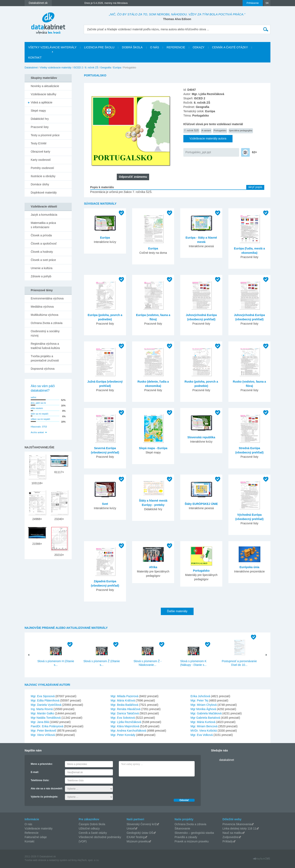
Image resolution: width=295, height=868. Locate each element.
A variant (206, 130)
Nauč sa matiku (232, 833)
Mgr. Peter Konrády (123, 735)
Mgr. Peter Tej (199, 700)
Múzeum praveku (138, 841)
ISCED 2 (78, 68)
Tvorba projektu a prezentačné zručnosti (45, 358)
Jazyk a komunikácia (44, 215)
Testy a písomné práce (45, 135)
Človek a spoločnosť (44, 244)
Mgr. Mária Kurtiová (203, 722)
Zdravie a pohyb (41, 276)
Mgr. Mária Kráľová (123, 700)
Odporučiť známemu (133, 177)
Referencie (176, 47)
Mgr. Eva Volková (202, 735)
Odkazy (199, 47)
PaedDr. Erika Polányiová (47, 726)
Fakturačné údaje (36, 837)
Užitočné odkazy (89, 828)
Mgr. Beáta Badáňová (124, 705)
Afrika (153, 567)
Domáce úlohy (40, 184)
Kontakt (35, 58)
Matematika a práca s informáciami (43, 225)
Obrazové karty (40, 152)
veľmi (33, 397)
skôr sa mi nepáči (40, 414)
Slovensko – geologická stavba (194, 833)
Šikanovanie (182, 828)
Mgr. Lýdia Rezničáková (126, 722)
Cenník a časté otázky (230, 47)
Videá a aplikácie (42, 102)
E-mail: (35, 772)
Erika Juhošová (200, 696)
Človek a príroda (41, 235)
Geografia (106, 68)
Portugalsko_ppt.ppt (198, 152)
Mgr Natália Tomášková (46, 718)
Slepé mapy (38, 111)
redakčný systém (58, 860)
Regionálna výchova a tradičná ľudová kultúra (45, 346)
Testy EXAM (39, 143)
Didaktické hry (40, 119)
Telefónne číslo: (40, 780)
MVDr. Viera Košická (204, 731)
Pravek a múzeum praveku (192, 841)
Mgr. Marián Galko (42, 713)
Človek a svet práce (43, 260)
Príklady (228, 841)
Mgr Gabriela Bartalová (205, 718)
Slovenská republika (201, 437)
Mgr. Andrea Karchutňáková (128, 731)
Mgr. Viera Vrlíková (43, 735)
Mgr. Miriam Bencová (204, 726)
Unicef (131, 828)
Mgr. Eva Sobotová (123, 718)
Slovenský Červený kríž (142, 824)
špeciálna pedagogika (241, 130)
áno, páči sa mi (38, 403)
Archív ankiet (37, 432)
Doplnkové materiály (44, 193)
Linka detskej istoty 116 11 (239, 828)
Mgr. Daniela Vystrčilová (46, 705)
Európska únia (249, 567)
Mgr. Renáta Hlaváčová (126, 709)
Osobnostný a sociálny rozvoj (45, 333)
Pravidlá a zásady (186, 837)
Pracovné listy (40, 127)
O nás (155, 47)
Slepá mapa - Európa (153, 448)
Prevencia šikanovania (237, 824)
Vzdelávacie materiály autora (208, 138)
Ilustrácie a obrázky (43, 176)
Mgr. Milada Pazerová (124, 696)
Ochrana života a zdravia (47, 323)
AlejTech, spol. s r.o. (88, 860)
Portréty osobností (42, 168)
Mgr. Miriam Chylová (204, 705)
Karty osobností (41, 160)
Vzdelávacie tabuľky (44, 94)
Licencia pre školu (99, 47)
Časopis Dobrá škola (92, 824)
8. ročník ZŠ (92, 68)
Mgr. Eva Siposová (43, 696)
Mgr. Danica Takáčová (125, 713)
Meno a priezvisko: (42, 764)
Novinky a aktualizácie (45, 86)
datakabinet (227, 760)
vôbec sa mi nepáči (40, 419)
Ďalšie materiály (177, 611)
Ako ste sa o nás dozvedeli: (47, 789)
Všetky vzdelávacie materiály (52, 47)
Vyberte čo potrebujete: (44, 797)
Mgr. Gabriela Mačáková (206, 713)
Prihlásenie (253, 3)
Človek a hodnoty (42, 252)
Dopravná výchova (43, 369)
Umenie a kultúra (42, 268)
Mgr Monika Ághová (203, 709)
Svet (105, 504)
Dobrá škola (132, 47)
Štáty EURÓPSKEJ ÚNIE (201, 504)
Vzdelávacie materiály (39, 828)
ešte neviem (37, 408)
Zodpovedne (230, 837)
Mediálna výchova (42, 307)
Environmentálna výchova (47, 298)
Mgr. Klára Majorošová (125, 726)
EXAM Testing (136, 837)
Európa (117, 68)
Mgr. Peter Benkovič (44, 731)
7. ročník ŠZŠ (191, 130)
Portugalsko (220, 130)
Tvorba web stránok (35, 860)
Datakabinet (31, 68)
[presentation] (150, 786)
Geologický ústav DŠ (140, 833)
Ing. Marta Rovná (42, 709)
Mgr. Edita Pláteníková (45, 700)
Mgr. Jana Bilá (40, 722)
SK (267, 3)
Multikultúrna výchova (45, 315)
